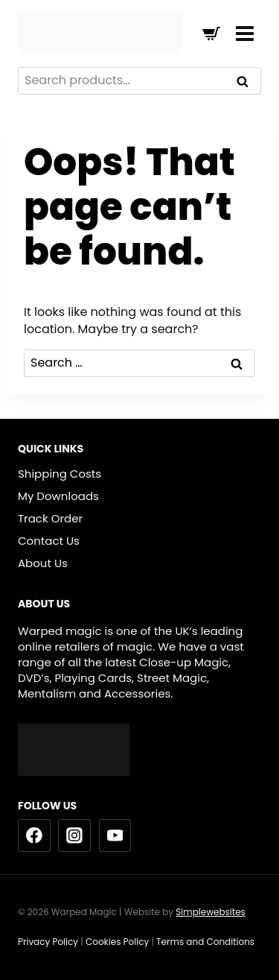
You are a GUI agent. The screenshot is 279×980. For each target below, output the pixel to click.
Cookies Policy (117, 942)
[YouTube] (115, 835)
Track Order (50, 518)
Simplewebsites (211, 912)
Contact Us (49, 541)
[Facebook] (34, 835)
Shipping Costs (60, 474)
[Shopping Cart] (211, 34)
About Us (43, 563)
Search (247, 83)
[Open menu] (244, 33)
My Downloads (58, 496)
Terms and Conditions (206, 942)
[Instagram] (74, 835)
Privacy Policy (48, 942)
